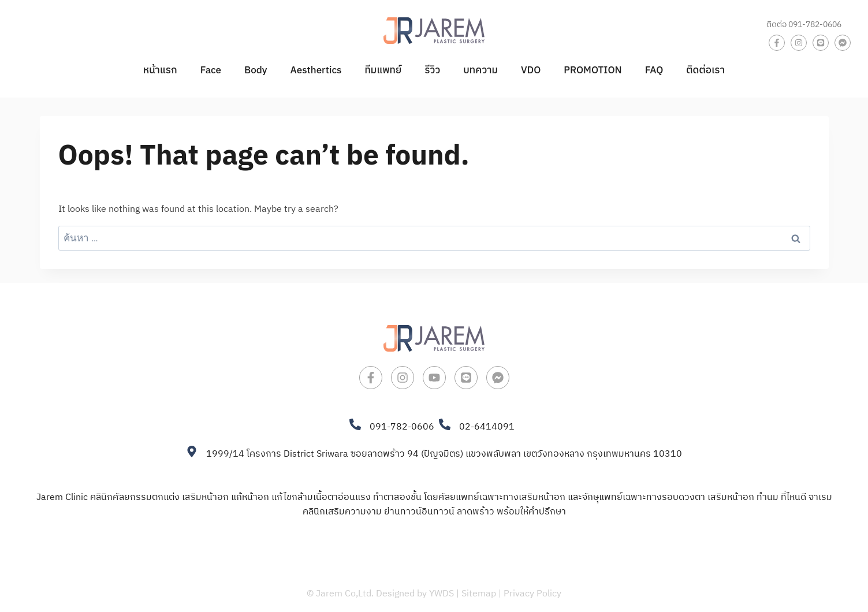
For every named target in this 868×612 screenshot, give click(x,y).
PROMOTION (593, 70)
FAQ (654, 70)
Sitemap (479, 594)
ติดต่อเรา (705, 70)
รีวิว (432, 70)
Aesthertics (316, 70)
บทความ (480, 70)
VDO (531, 70)
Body (256, 70)
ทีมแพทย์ (383, 70)
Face (211, 70)
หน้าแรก (160, 70)
